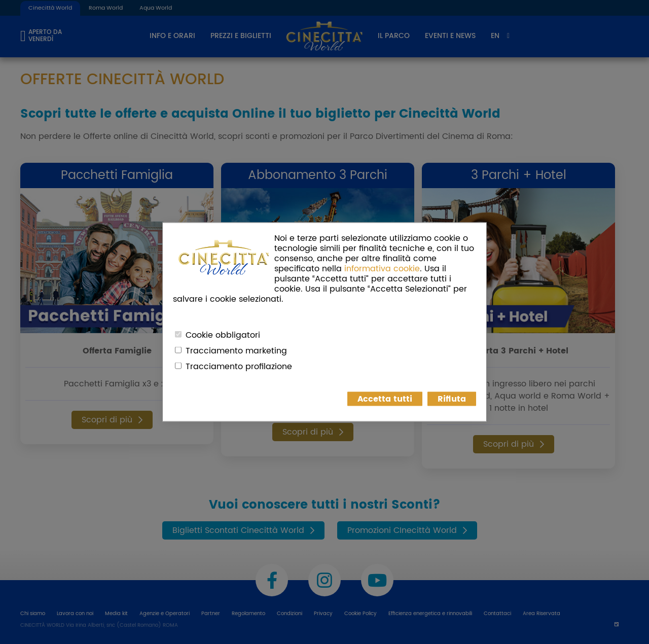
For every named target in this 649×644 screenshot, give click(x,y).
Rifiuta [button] (452, 399)
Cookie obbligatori (223, 335)
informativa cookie (382, 269)
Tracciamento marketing (236, 351)
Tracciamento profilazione (239, 367)
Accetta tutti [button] (385, 399)
